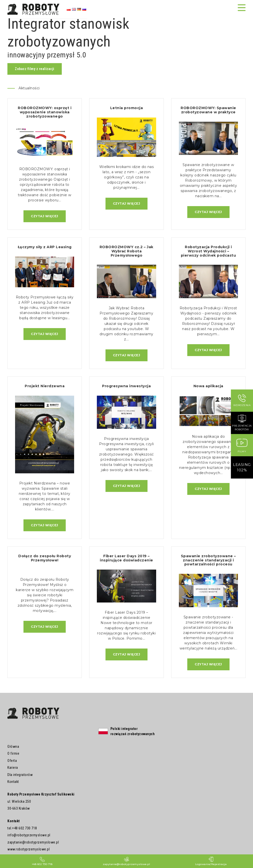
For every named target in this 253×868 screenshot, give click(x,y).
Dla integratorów (20, 775)
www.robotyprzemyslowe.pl (29, 849)
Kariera (13, 768)
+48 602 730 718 (25, 828)
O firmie (13, 754)
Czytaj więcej (45, 216)
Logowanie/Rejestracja (211, 861)
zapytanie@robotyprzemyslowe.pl (33, 842)
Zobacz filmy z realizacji (35, 69)
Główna (13, 747)
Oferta (12, 761)
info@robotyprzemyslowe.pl (29, 835)
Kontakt (13, 782)
